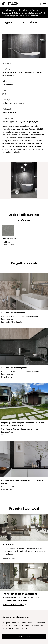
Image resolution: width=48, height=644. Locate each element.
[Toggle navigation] (45, 4)
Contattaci (24, 637)
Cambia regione (11, 16)
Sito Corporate (32, 16)
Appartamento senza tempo (13, 313)
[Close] (44, 13)
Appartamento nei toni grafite (14, 368)
